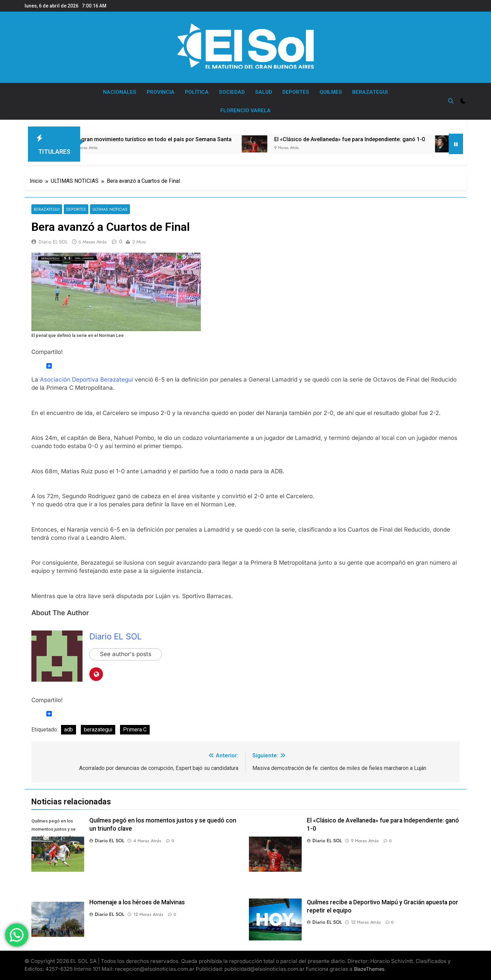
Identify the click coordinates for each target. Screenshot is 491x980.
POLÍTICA (197, 92)
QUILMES (331, 92)
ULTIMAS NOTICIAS (109, 209)
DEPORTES (296, 92)
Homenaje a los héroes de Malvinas (137, 902)
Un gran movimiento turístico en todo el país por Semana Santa (182, 139)
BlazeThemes (369, 969)
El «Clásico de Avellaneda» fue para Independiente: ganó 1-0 (379, 139)
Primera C (135, 730)
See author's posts (126, 654)
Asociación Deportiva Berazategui (86, 380)
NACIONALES (120, 92)
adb (69, 730)
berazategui (98, 730)
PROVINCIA (161, 92)
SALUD (264, 92)
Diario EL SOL (53, 242)
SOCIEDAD (232, 92)
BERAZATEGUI (370, 92)
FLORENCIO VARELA (245, 110)
